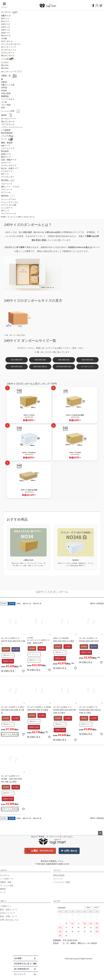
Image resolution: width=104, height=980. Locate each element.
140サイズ (5, 30)
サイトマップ (20, 974)
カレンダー (57, 901)
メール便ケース (7, 879)
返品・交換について (9, 916)
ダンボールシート (9, 50)
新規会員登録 (59, 875)
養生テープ (6, 157)
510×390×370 (17, 360)
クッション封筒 (11, 111)
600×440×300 (87, 360)
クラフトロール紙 (9, 205)
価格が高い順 (37, 604)
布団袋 (4, 91)
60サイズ (5, 18)
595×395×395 (40, 360)
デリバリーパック (9, 214)
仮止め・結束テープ (10, 168)
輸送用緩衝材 (7, 133)
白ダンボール (7, 41)
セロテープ (6, 163)
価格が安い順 (27, 604)
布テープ (5, 174)
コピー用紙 (6, 105)
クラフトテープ (8, 148)
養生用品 (8, 180)
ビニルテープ (7, 171)
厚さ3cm (5, 68)
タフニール (6, 192)
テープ (8, 139)
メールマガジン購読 (62, 882)
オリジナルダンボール (11, 44)
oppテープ (5, 146)
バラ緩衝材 (6, 130)
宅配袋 (4, 82)
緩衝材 (7, 115)
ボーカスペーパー (9, 119)
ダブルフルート (8, 53)
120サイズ (5, 27)
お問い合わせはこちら (9, 920)
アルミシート (7, 189)
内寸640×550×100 (64, 367)
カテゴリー (4, 870)
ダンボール (9, 12)
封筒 (3, 108)
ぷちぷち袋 (7, 136)
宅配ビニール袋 (8, 85)
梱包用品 (8, 196)
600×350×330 (64, 360)
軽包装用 (5, 151)
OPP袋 (4, 88)
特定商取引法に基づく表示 (25, 964)
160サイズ (5, 33)
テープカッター (8, 177)
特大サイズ (6, 36)
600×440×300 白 (40, 367)
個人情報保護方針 (22, 969)
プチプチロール (8, 124)
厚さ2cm (5, 65)
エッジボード (7, 208)
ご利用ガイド (6, 906)
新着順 (19, 604)
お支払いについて (8, 913)
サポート (3, 901)
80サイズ (5, 21)
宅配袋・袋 (9, 76)
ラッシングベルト (9, 199)
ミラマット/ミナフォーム (12, 127)
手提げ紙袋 (6, 93)
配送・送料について (9, 910)
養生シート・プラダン (11, 187)
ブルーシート (7, 184)
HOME (3, 217)
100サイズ (5, 24)
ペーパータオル (8, 99)
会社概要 (18, 958)
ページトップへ (100, 833)
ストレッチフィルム (10, 202)
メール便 (8, 59)
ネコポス (5, 62)
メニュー (4, 5)
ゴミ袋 (4, 102)
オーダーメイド (87, 367)
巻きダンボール (8, 56)
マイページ (57, 870)
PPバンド (5, 211)
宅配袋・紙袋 (6, 882)
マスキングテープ (9, 165)
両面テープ (6, 154)
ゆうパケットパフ (9, 47)
